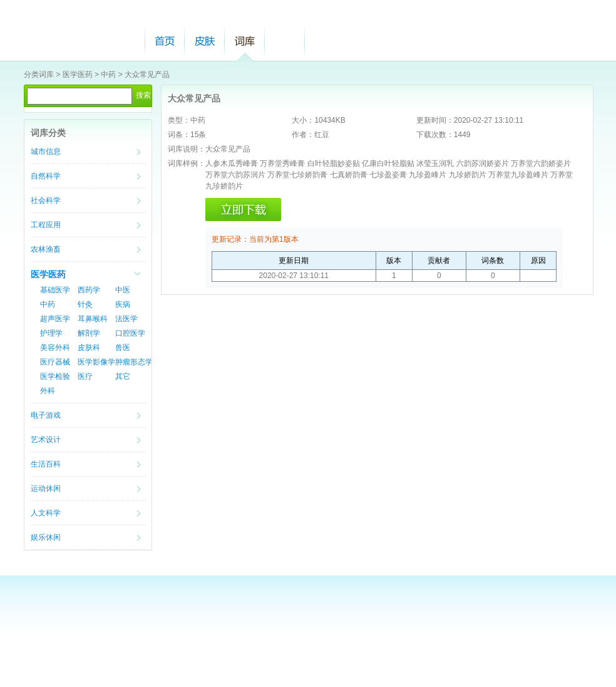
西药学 (89, 290)
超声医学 (55, 319)
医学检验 (55, 376)
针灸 (85, 304)
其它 (123, 376)
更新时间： (435, 120)
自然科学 (46, 176)
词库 (245, 41)
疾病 (123, 304)
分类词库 (39, 75)
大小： (303, 120)
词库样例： (187, 163)
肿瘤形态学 (134, 362)
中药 (108, 75)
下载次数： (435, 135)
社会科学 (46, 200)
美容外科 (55, 348)
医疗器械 (55, 362)
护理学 (51, 333)
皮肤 (205, 41)
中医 (123, 290)
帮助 (285, 41)
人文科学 (46, 513)
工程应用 (46, 225)
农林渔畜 (46, 249)
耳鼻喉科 (93, 319)
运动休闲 (46, 488)
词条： (179, 135)
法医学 (126, 319)
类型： (179, 120)
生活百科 (46, 464)
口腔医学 (130, 333)
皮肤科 (89, 348)
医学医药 (78, 75)
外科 (48, 391)
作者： (303, 135)
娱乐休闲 (46, 537)
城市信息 (46, 152)
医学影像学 (96, 362)
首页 (165, 41)
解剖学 (89, 333)
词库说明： (187, 149)
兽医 (123, 348)
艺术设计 (46, 440)
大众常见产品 (147, 75)
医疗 (85, 376)
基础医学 (55, 290)
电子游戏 (46, 415)
